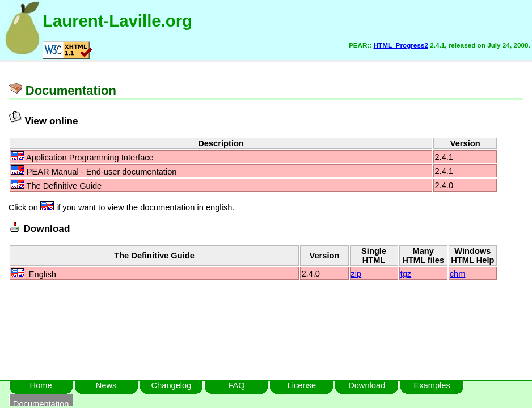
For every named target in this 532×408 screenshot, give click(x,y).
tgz (406, 274)
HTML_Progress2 (401, 45)
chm (458, 274)
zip (356, 274)
